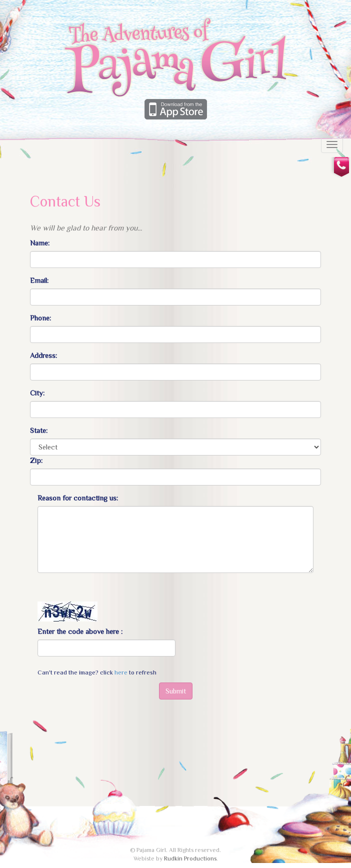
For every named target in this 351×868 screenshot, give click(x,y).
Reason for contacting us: (78, 498)
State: (39, 430)
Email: (39, 280)
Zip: (36, 460)
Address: (43, 355)
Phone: (40, 318)
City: (37, 393)
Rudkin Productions (190, 858)
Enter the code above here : (80, 631)
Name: (40, 243)
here (121, 672)
